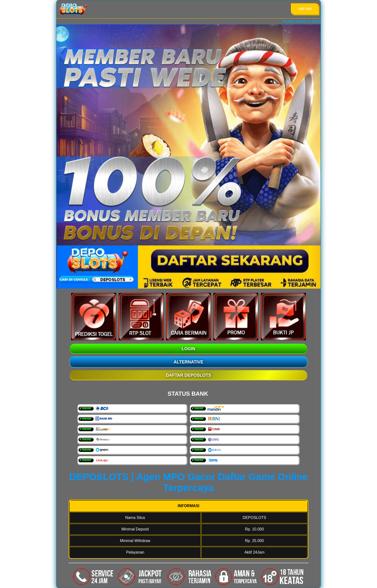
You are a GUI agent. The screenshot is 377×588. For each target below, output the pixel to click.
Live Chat (305, 9)
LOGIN (189, 349)
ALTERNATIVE (188, 362)
